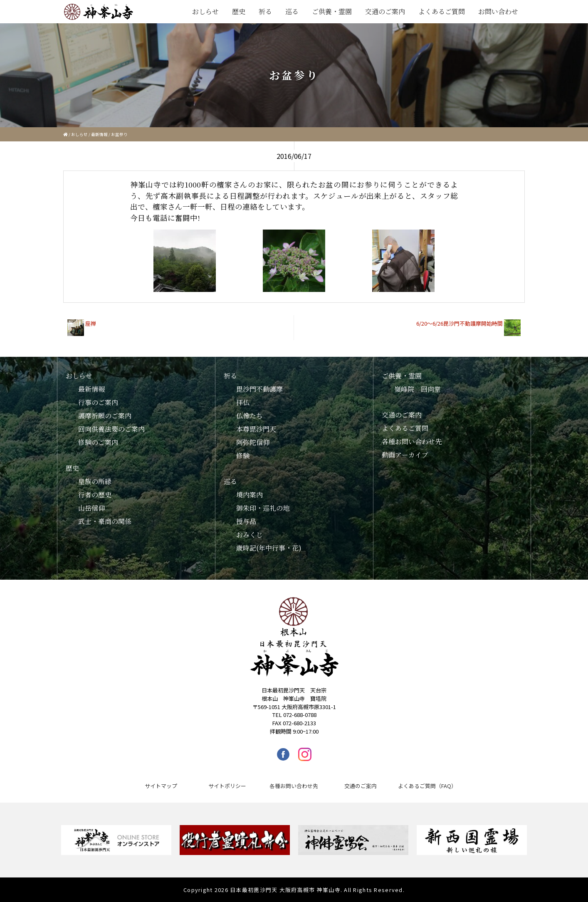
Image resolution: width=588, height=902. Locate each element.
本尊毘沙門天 (256, 429)
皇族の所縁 (95, 481)
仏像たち (250, 416)
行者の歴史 (95, 495)
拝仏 (243, 402)
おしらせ (205, 11)
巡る (292, 11)
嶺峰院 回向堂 (418, 389)
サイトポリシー (227, 786)
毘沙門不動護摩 (259, 389)
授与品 (246, 521)
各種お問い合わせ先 (412, 441)
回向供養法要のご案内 (111, 429)
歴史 (239, 11)
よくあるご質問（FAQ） (427, 786)
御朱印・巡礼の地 (263, 508)
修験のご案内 (98, 442)
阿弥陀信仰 (253, 442)
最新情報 (99, 134)
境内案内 (250, 495)
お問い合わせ (498, 11)
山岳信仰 (91, 508)
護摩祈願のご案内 (105, 416)
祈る (265, 11)
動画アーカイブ (405, 455)
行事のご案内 (98, 402)
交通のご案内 (385, 11)
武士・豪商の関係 (105, 521)
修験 (243, 456)
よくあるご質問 (442, 11)
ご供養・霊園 (332, 11)
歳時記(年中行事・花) (269, 548)
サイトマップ (161, 786)
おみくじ (250, 535)
